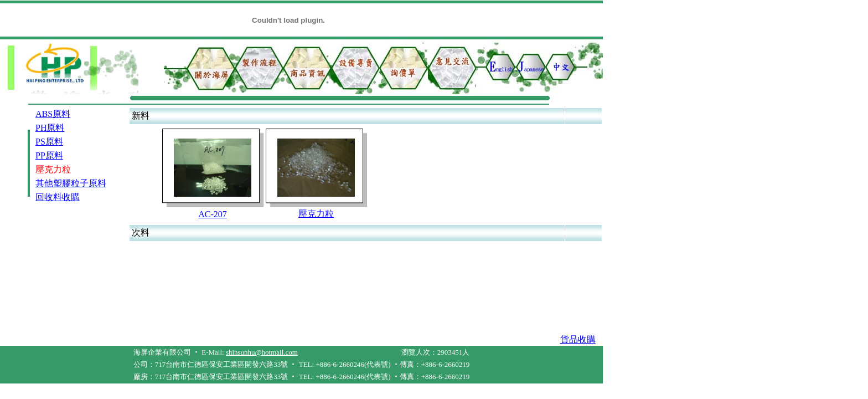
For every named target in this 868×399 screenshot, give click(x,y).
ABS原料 (53, 114)
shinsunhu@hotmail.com (262, 352)
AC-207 (213, 214)
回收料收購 (58, 197)
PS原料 (49, 142)
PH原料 (50, 128)
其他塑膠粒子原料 (71, 183)
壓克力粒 (316, 214)
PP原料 (49, 155)
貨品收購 (578, 339)
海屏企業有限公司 (162, 352)
